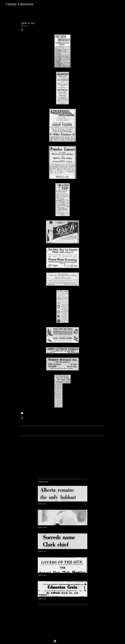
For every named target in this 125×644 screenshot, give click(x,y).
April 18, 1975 (42, 551)
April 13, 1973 (42, 504)
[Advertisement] (63, 457)
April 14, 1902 (42, 575)
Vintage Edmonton (20, 4)
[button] (22, 30)
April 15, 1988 (42, 527)
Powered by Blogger (63, 641)
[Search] (36, 4)
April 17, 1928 (42, 599)
